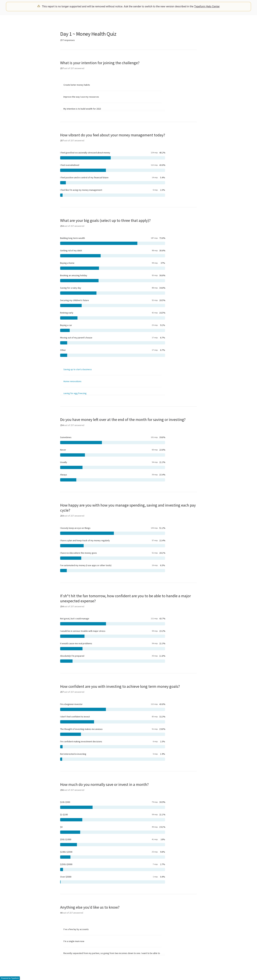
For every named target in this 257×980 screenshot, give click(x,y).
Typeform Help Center (207, 6)
